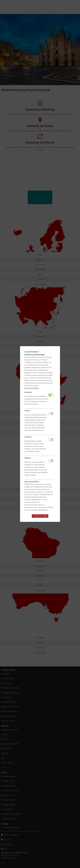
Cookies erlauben (40, 516)
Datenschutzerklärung (32, 388)
